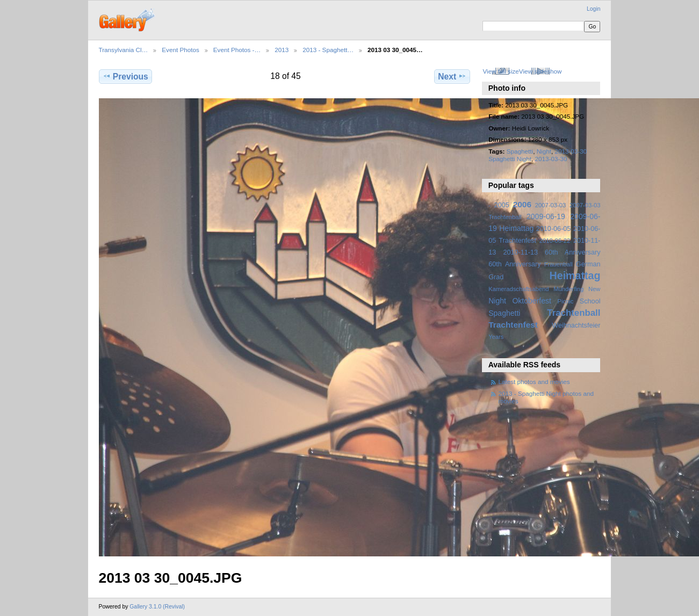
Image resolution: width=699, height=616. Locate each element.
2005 (502, 205)
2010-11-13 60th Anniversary (552, 252)
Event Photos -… (237, 50)
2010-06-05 (554, 229)
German (588, 264)
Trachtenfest (513, 325)
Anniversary (523, 264)
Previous (125, 76)
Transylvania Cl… (124, 50)
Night (544, 151)
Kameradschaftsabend (518, 289)
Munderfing (568, 289)
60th (495, 264)
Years (496, 337)
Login (593, 9)
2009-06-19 (546, 216)
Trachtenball (574, 313)
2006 (522, 204)
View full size (500, 71)
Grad (496, 277)
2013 (282, 50)
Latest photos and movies (534, 382)
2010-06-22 (555, 241)
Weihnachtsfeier (576, 325)
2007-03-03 (550, 205)
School (590, 301)
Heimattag (575, 276)
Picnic (565, 301)
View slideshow (541, 71)
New (594, 289)
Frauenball (559, 264)
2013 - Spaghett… (328, 50)
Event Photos (181, 50)
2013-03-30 (551, 159)
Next (452, 76)
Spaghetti (520, 151)
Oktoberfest (532, 301)
